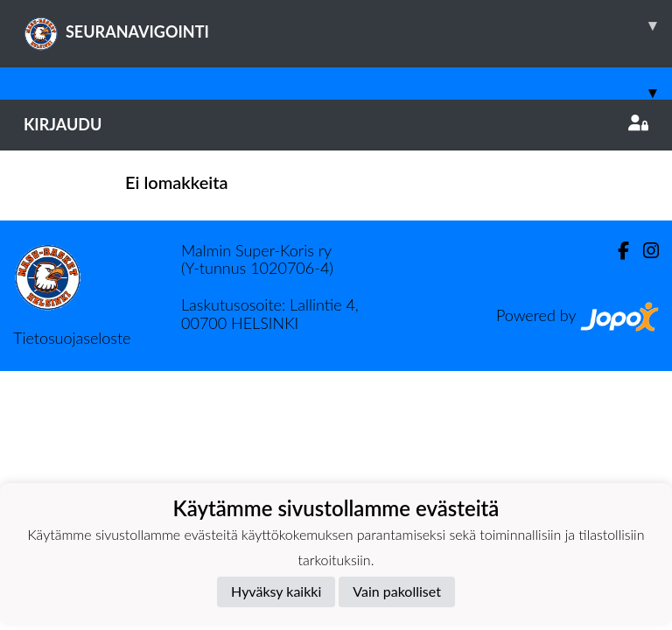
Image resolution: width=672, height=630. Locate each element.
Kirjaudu (336, 124)
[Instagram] (644, 251)
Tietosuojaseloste (72, 338)
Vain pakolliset (397, 591)
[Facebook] (616, 251)
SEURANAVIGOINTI (348, 25)
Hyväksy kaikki (276, 591)
